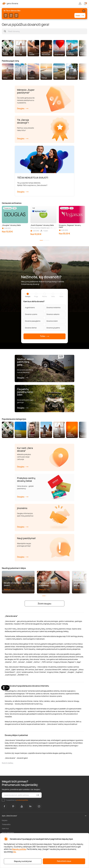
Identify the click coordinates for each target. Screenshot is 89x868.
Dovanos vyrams (31, 314)
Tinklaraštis (6, 824)
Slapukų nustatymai (23, 861)
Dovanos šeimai (31, 328)
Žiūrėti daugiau (44, 604)
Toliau (45, 336)
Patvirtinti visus (64, 861)
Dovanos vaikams (53, 314)
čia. (15, 852)
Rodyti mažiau (8, 763)
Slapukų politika (19, 849)
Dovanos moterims (53, 308)
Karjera (5, 820)
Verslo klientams (8, 833)
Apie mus (5, 828)
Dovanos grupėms (53, 328)
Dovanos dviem (52, 321)
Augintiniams (30, 308)
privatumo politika (22, 800)
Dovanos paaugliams (33, 321)
